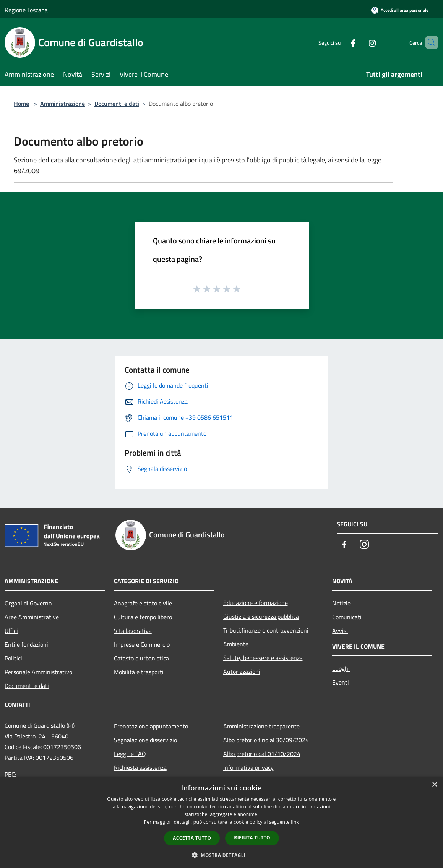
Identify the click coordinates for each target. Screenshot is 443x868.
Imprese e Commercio (142, 644)
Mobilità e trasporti (139, 672)
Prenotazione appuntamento (151, 726)
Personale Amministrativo (38, 672)
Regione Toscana (26, 10)
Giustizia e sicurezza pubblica (261, 617)
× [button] (434, 785)
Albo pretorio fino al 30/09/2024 (266, 740)
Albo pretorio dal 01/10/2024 (262, 754)
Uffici (11, 631)
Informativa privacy (248, 767)
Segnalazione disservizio (145, 740)
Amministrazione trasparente (261, 726)
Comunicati (347, 617)
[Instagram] (361, 42)
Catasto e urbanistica (141, 658)
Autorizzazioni (242, 672)
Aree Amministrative (32, 617)
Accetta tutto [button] (192, 838)
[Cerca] (429, 42)
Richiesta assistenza (140, 767)
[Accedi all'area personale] (400, 10)
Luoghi (341, 668)
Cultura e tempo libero (143, 617)
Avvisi (340, 631)
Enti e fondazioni (26, 644)
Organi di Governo (28, 603)
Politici (13, 658)
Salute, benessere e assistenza (263, 658)
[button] (222, 855)
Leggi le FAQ (130, 754)
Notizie (341, 603)
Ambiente (236, 644)
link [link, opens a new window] (295, 822)
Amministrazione (62, 104)
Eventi (341, 682)
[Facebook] (342, 42)
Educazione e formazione (256, 603)
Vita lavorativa (133, 631)
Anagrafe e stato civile (143, 603)
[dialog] (222, 822)
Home (21, 104)
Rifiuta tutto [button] (252, 838)
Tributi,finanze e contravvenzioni (266, 630)
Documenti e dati (117, 104)
